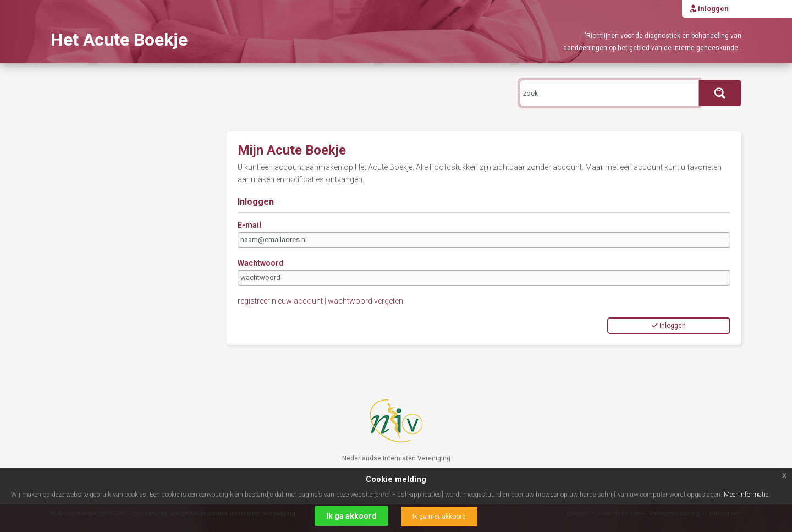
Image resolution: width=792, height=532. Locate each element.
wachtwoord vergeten (365, 301)
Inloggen (669, 326)
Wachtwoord (261, 263)
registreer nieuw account (280, 301)
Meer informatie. (747, 495)
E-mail (249, 225)
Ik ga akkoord (351, 516)
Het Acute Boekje (119, 40)
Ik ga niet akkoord (439, 517)
